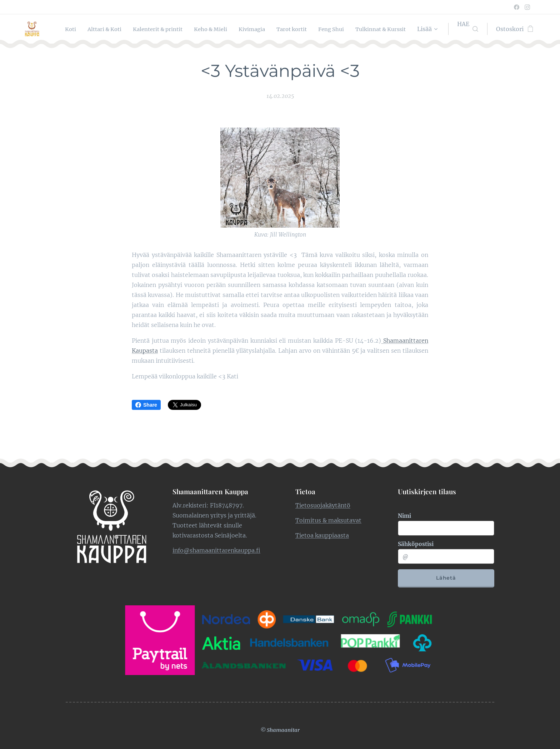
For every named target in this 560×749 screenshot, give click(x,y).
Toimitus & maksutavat (328, 520)
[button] (468, 29)
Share (146, 405)
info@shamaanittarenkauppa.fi (216, 550)
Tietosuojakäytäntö (323, 505)
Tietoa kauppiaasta (322, 535)
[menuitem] (114, 29)
